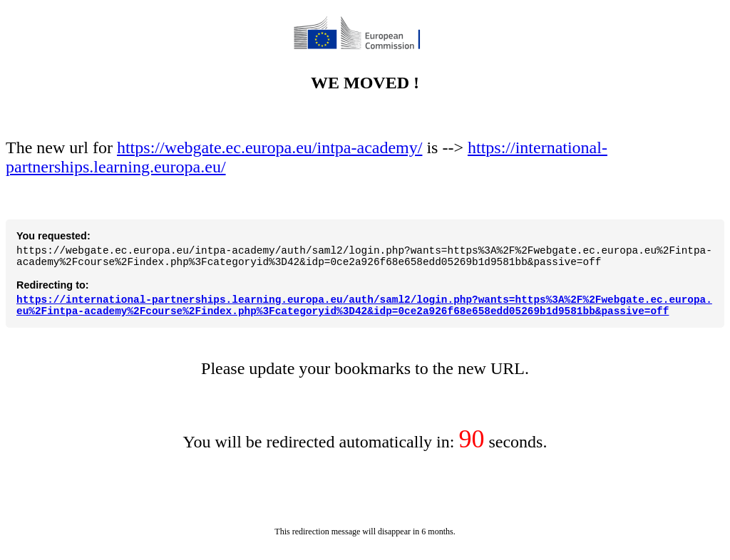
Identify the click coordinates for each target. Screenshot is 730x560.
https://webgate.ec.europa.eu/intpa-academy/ (269, 137)
